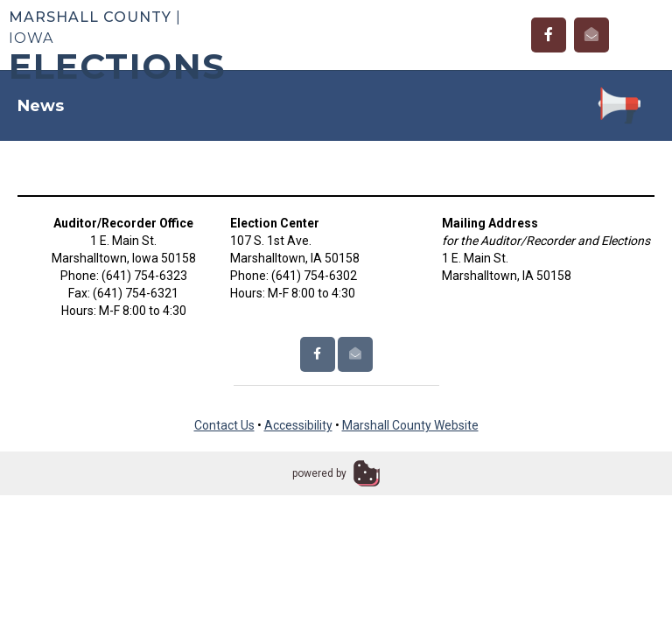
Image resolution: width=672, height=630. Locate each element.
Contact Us (224, 425)
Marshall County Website (410, 425)
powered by (319, 473)
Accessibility (298, 425)
